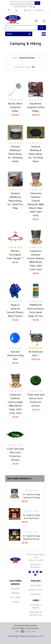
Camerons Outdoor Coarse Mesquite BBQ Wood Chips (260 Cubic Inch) (36, 204)
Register (40, 10)
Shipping (15, 593)
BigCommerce (31, 625)
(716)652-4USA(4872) (17, 10)
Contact (15, 602)
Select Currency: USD (24, 6)
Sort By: (15, 58)
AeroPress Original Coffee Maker (36, 107)
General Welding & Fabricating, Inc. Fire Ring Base (36, 154)
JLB (42, 636)
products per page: (23, 67)
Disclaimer (36, 585)
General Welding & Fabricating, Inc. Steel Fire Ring (15, 201)
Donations (36, 594)
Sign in (29, 10)
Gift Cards (15, 597)
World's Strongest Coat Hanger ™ (15, 255)
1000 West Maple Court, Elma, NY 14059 (9, 10)
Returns (15, 589)
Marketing (24, 636)
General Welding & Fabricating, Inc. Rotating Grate (15, 154)
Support (33, 636)
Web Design (13, 636)
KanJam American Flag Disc (15, 355)
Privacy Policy (36, 590)
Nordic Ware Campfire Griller (15, 107)
